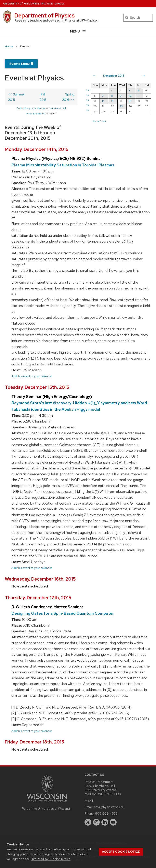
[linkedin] (105, 822)
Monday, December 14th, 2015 (37, 149)
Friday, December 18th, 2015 (35, 742)
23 (121, 106)
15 (112, 101)
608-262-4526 (106, 813)
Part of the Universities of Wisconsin (47, 809)
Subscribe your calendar (31, 108)
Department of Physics (44, 15)
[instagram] (96, 822)
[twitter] (88, 822)
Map (89, 800)
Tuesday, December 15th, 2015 (37, 387)
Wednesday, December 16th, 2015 (40, 579)
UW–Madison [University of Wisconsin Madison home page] (28, 4)
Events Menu (21, 64)
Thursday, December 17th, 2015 (38, 598)
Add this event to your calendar (32, 376)
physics (60, 4)
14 (103, 101)
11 (138, 96)
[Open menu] (78, 31)
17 (130, 101)
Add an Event (99, 121)
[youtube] (113, 822)
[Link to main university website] (47, 802)
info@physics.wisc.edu (109, 807)
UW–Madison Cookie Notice (51, 859)
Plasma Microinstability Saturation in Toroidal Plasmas (63, 165)
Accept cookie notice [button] (121, 852)
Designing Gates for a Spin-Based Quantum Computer (63, 613)
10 (130, 96)
